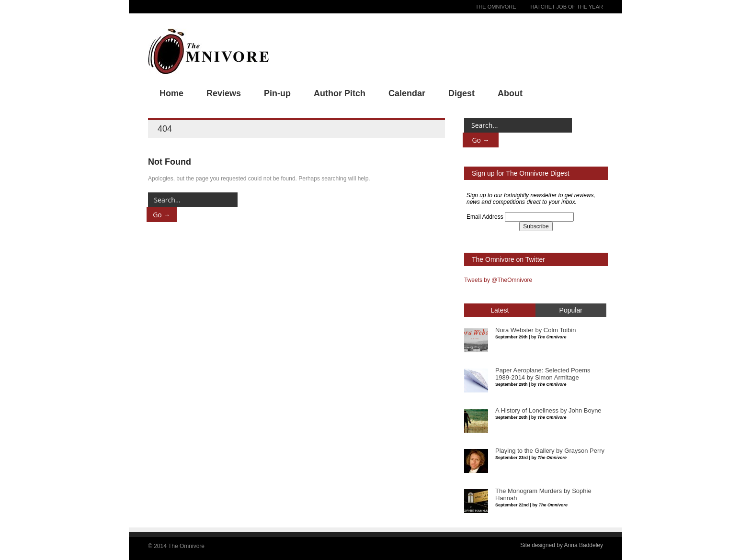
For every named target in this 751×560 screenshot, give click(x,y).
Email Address (485, 217)
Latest (500, 310)
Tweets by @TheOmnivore (498, 280)
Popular (571, 310)
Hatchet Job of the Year (567, 7)
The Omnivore (496, 7)
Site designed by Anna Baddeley (562, 545)
